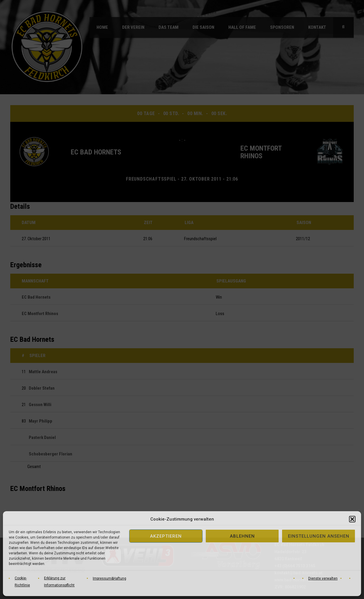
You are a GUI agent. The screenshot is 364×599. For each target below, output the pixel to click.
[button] (352, 519)
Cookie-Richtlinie (22, 582)
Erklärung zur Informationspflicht (59, 582)
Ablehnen (242, 536)
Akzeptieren (166, 536)
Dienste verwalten (323, 578)
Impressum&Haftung (109, 578)
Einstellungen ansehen (319, 536)
